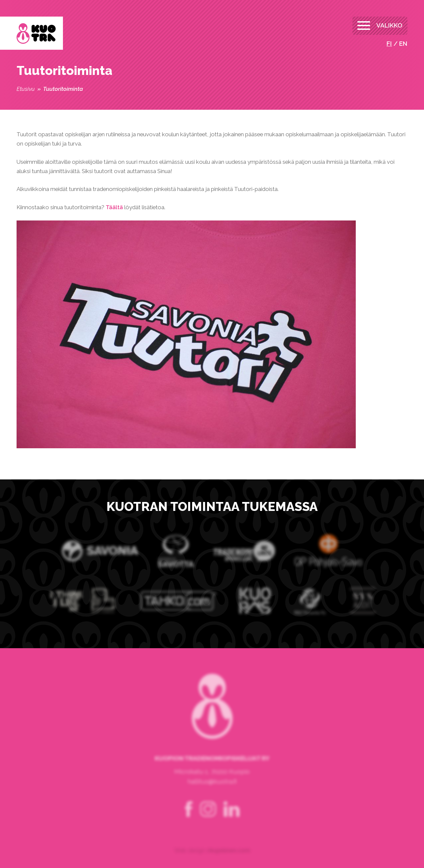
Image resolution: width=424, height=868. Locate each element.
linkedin (232, 817)
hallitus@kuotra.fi (212, 789)
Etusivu (26, 89)
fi (389, 43)
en (403, 43)
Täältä (114, 207)
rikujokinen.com (229, 858)
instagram (208, 817)
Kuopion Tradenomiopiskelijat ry (36, 34)
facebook (189, 817)
